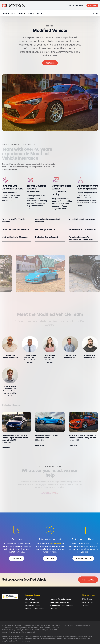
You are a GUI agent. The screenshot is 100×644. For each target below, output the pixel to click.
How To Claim (88, 595)
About (95, 13)
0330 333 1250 (76, 6)
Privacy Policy (21, 641)
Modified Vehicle (32, 595)
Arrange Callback (83, 558)
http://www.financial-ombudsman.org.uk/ (17, 634)
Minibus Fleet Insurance (35, 602)
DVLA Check (87, 592)
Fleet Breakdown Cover (60, 595)
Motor (20, 13)
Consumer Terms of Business (65, 641)
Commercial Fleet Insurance (62, 598)
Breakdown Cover (33, 598)
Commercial (7, 13)
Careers (54, 602)
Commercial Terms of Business (40, 641)
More (39, 13)
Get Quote (92, 6)
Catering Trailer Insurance (61, 592)
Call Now (50, 558)
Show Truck (30, 592)
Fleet (30, 13)
